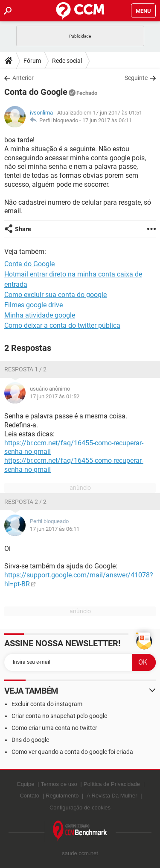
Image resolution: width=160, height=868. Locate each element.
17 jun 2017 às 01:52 (55, 396)
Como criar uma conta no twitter (54, 728)
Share (23, 229)
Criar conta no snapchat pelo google (59, 716)
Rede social (67, 61)
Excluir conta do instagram (47, 704)
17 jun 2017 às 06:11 (107, 120)
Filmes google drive (33, 305)
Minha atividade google (40, 315)
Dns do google (30, 740)
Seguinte (136, 78)
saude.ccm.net (80, 853)
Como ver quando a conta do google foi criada (72, 752)
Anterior (23, 78)
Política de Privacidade (112, 784)
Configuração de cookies (80, 808)
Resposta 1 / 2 (25, 369)
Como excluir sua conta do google (55, 295)
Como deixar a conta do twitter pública (62, 325)
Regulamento (62, 796)
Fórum (32, 61)
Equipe (26, 784)
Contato (29, 796)
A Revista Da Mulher (112, 796)
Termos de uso (59, 784)
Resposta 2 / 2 (25, 502)
